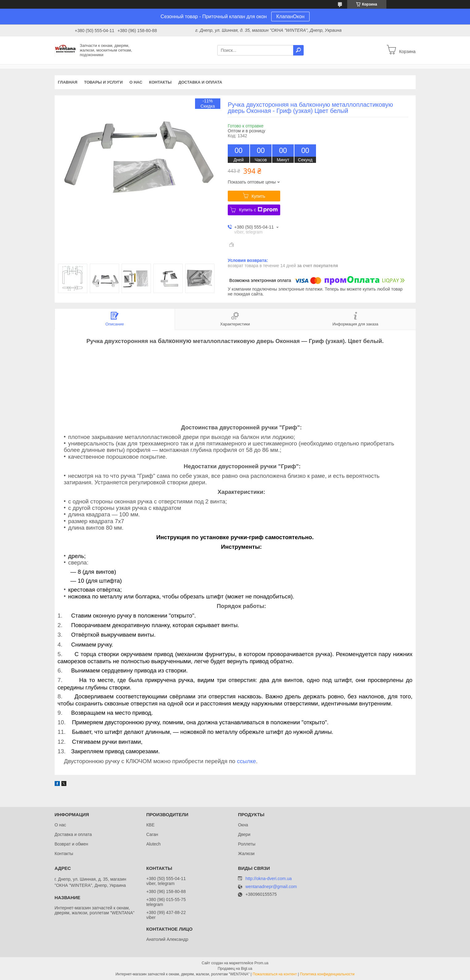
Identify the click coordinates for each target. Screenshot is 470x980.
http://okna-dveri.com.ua (268, 879)
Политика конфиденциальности (327, 974)
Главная (68, 82)
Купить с (258, 210)
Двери (244, 834)
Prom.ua (261, 963)
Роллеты (247, 844)
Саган (152, 834)
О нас (136, 82)
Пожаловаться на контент (275, 974)
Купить (258, 196)
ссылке (247, 761)
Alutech (154, 844)
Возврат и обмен (71, 844)
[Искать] (298, 50)
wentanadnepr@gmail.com (271, 887)
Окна (243, 825)
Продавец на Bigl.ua (235, 969)
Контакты (160, 82)
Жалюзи (246, 854)
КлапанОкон (290, 17)
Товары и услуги (104, 82)
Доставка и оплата (200, 82)
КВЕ (150, 825)
